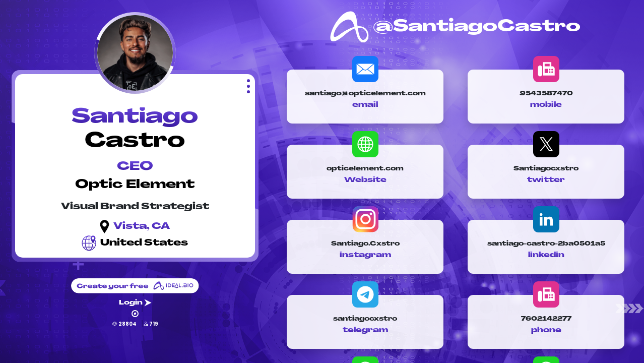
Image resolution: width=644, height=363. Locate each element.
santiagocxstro (365, 319)
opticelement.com (365, 169)
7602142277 (546, 319)
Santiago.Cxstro (365, 244)
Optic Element (135, 185)
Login (135, 303)
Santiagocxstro (546, 169)
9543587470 (546, 94)
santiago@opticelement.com (365, 94)
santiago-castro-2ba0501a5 (546, 244)
